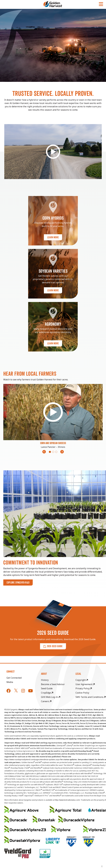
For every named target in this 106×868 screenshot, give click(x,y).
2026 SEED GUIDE (53, 646)
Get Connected (14, 678)
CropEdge (47, 693)
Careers (46, 701)
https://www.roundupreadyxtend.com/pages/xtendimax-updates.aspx (32, 760)
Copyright (82, 680)
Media (10, 682)
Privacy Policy (84, 688)
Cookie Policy (82, 693)
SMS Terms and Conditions (91, 697)
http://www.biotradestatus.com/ (67, 800)
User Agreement (85, 684)
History (45, 680)
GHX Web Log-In (51, 697)
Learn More (53, 237)
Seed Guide (47, 688)
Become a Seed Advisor (53, 684)
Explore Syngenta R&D (18, 582)
